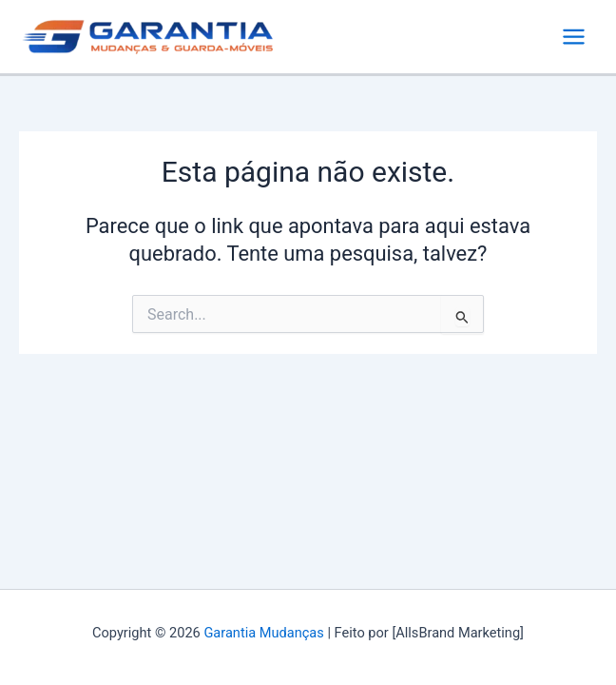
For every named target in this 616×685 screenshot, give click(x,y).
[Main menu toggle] (574, 37)
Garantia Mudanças (263, 633)
